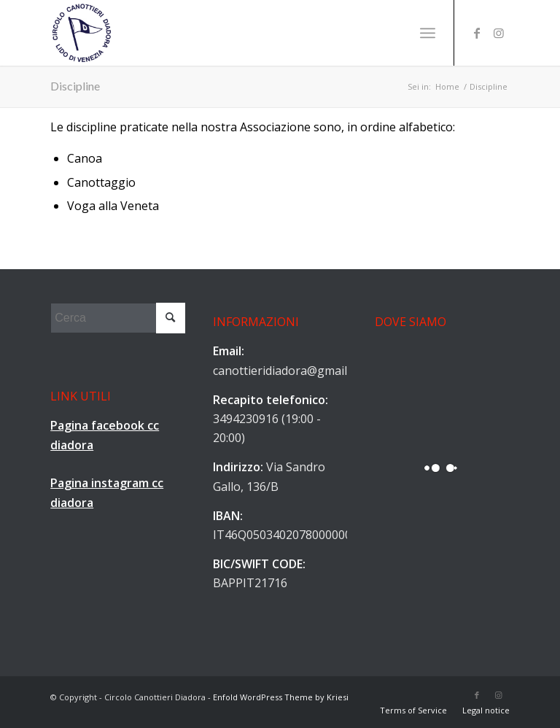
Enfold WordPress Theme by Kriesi (281, 697)
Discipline (75, 86)
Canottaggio (101, 182)
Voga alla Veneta (113, 206)
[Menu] (428, 33)
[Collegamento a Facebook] (477, 33)
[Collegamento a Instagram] (499, 33)
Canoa (85, 158)
